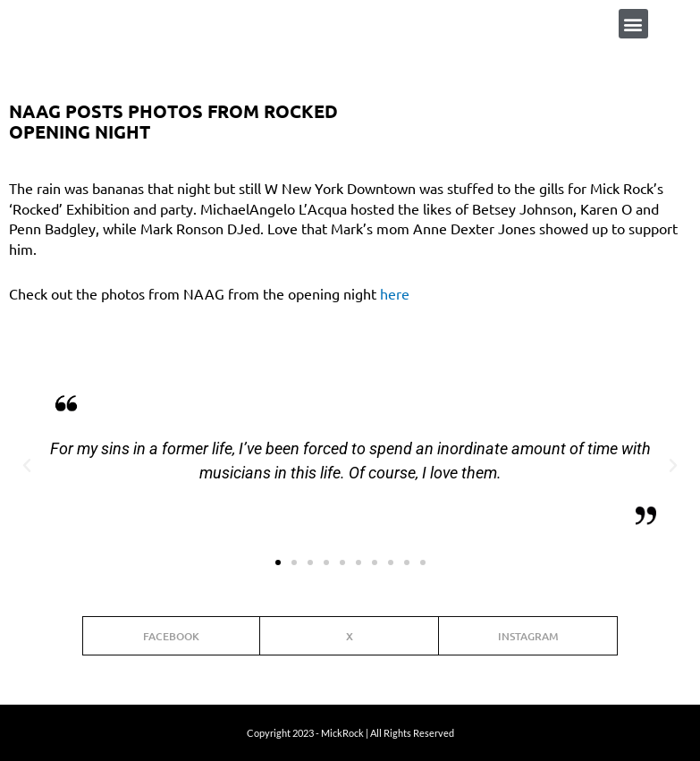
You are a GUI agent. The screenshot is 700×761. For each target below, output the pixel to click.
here (395, 293)
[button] (633, 24)
